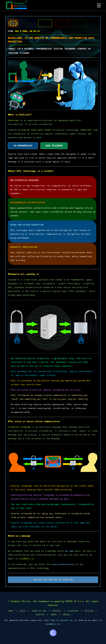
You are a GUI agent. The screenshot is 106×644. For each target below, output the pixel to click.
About (12, 49)
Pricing (13, 53)
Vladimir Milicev (20, 601)
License (25, 53)
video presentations (63, 564)
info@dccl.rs (26, 559)
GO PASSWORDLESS (23, 146)
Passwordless (44, 49)
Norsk (54, 615)
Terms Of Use (39, 611)
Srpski (67, 615)
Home (10, 611)
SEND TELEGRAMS (54, 146)
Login (22, 611)
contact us (66, 620)
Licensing (73, 611)
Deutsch (40, 615)
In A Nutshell (26, 49)
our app (69, 551)
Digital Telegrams (65, 49)
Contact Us (84, 49)
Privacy (57, 611)
